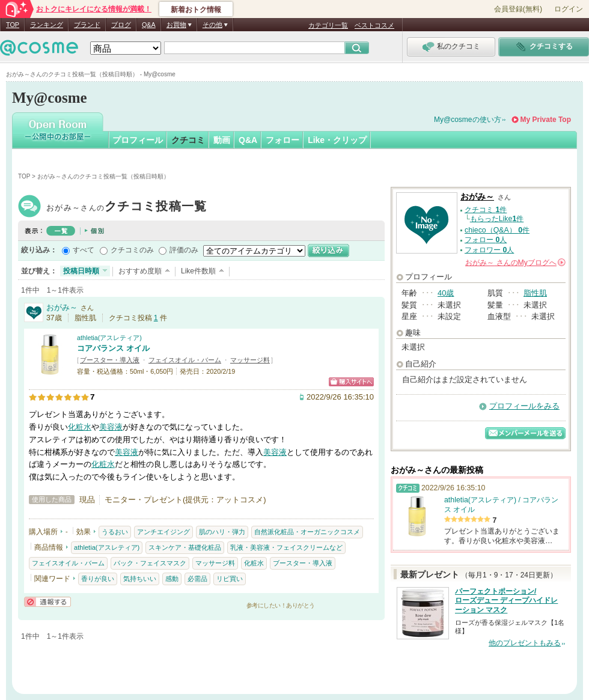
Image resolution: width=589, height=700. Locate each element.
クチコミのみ (132, 250)
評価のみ (184, 250)
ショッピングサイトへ (351, 382)
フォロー (282, 140)
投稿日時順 (81, 271)
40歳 (446, 293)
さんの (515, 263)
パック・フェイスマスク (150, 563)
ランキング (47, 25)
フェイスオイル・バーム (185, 360)
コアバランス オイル (113, 348)
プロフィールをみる (524, 406)
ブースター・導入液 (110, 360)
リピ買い (230, 579)
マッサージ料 (250, 360)
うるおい (115, 532)
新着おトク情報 (196, 10)
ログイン (569, 9)
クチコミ (188, 140)
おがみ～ (127, 208)
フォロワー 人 (489, 250)
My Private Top (546, 120)
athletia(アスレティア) (109, 338)
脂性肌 (535, 293)
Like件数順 (198, 271)
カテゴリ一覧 (328, 25)
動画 (222, 140)
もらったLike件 (497, 219)
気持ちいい (140, 579)
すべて (84, 250)
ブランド (87, 25)
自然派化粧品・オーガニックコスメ (307, 532)
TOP (13, 25)
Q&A (149, 25)
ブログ (121, 25)
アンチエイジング (163, 532)
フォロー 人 (486, 240)
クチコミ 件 (486, 210)
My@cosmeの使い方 (468, 120)
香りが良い (98, 579)
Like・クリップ (337, 140)
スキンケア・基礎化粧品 (185, 547)
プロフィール (138, 140)
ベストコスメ (374, 25)
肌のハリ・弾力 (222, 532)
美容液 (111, 427)
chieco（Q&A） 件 (497, 230)
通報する (47, 602)
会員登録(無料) (518, 9)
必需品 (197, 579)
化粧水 (80, 427)
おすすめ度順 (140, 271)
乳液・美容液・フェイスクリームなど (286, 547)
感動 (172, 579)
